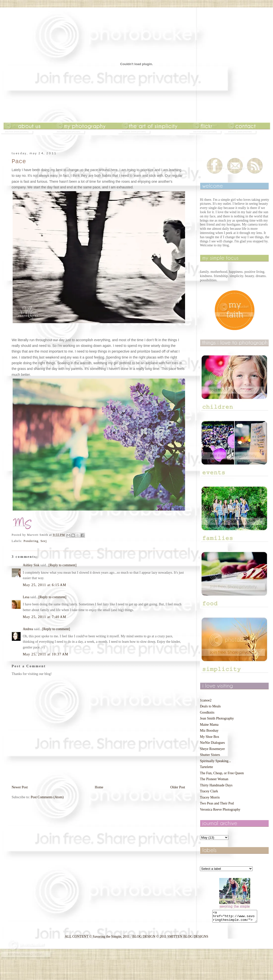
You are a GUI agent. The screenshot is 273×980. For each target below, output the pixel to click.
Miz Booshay (209, 731)
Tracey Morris (210, 797)
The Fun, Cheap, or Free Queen (222, 773)
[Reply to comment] (63, 565)
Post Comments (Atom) (47, 797)
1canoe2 (206, 700)
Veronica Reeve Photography (220, 810)
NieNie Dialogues (212, 743)
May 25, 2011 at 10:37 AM (46, 654)
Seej (43, 541)
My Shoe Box (210, 737)
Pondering (31, 541)
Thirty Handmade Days (216, 785)
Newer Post (20, 787)
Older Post (178, 787)
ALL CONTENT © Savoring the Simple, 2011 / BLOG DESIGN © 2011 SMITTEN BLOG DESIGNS (136, 939)
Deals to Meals (210, 706)
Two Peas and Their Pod (217, 803)
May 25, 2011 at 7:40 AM (44, 617)
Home (99, 787)
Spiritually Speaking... (215, 761)
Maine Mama (209, 725)
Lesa (26, 597)
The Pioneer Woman (214, 779)
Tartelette (206, 767)
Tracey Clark (209, 791)
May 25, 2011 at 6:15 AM (44, 585)
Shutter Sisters (210, 755)
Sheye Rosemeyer (212, 749)
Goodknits (207, 712)
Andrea (28, 629)
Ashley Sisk (31, 565)
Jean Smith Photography (217, 718)
